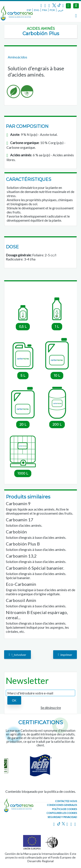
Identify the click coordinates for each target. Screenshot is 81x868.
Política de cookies (64, 809)
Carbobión (16, 532)
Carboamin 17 (20, 520)
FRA (44, 10)
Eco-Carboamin (21, 584)
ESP (29, 10)
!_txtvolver (17, 654)
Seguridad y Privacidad (62, 817)
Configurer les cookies (62, 813)
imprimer (65, 654)
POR (52, 10)
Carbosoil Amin (21, 600)
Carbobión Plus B (23, 544)
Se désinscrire (51, 707)
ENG (37, 10)
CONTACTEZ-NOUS (66, 801)
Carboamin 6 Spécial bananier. (35, 568)
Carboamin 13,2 (21, 556)
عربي (61, 10)
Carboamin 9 (18, 503)
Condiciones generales (62, 805)
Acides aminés (41, 29)
